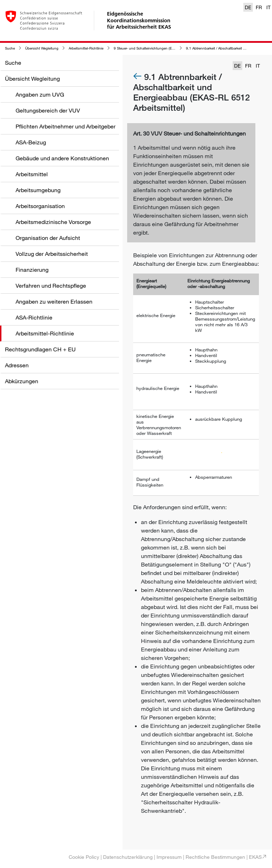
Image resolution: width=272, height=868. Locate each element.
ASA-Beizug (31, 142)
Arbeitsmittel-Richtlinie (86, 48)
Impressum (169, 857)
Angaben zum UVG (40, 94)
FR (259, 7)
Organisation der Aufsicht (48, 238)
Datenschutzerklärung (128, 857)
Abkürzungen (22, 381)
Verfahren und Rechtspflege (51, 286)
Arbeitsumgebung (38, 190)
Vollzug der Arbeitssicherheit (52, 254)
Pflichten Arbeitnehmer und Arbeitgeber (66, 126)
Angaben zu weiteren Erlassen (54, 301)
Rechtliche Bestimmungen (215, 857)
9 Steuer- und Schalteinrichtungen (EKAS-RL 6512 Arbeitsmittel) (165, 48)
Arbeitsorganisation (40, 206)
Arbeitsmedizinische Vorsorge (53, 222)
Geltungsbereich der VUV (48, 110)
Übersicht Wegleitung (42, 48)
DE (248, 7)
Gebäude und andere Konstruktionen (62, 158)
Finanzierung (32, 270)
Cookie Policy (84, 857)
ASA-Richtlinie (34, 317)
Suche (10, 48)
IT (268, 7)
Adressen (17, 365)
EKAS (255, 857)
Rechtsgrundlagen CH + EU (40, 349)
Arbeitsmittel (32, 174)
